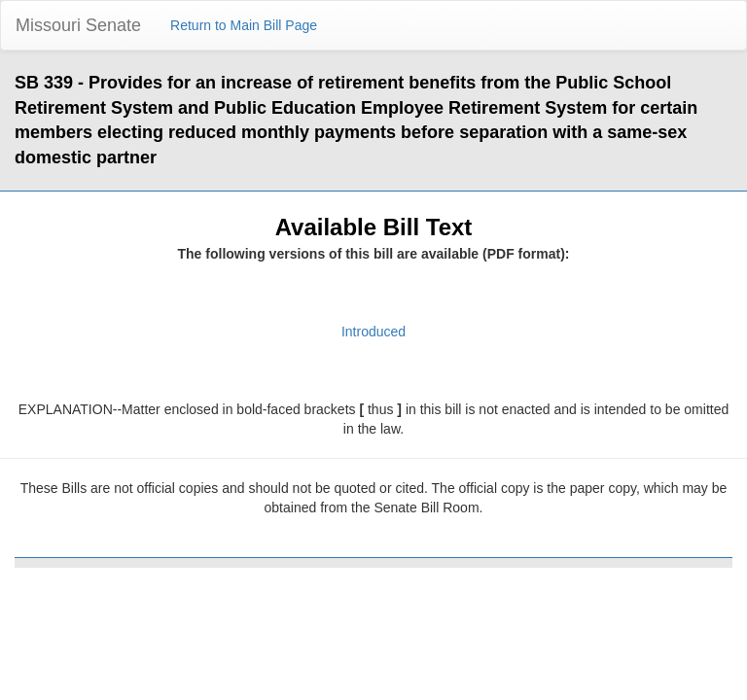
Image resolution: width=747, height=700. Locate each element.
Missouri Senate (78, 25)
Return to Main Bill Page (244, 25)
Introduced (373, 332)
